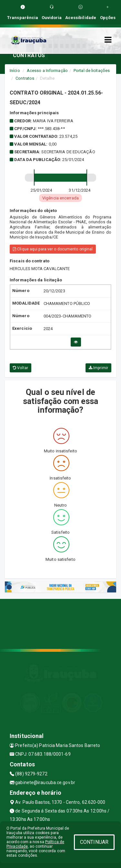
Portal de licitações (92, 71)
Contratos (25, 78)
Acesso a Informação (47, 71)
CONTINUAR (94, 842)
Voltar (20, 368)
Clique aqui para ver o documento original (53, 249)
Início (15, 71)
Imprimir (98, 368)
